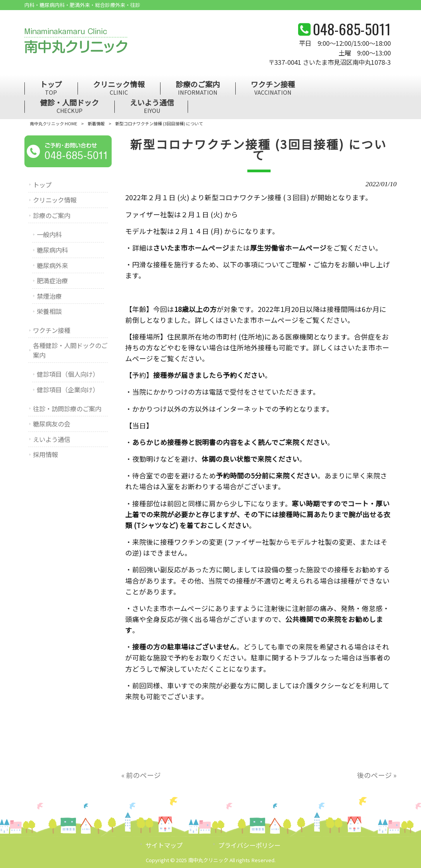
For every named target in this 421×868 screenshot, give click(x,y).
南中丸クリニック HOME (53, 123)
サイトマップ (164, 845)
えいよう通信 (52, 439)
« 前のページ (141, 775)
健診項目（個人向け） (68, 374)
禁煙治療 (49, 296)
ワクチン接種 (52, 330)
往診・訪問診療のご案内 (67, 409)
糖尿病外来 (52, 265)
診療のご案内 (52, 215)
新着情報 (96, 123)
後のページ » (377, 775)
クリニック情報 (55, 200)
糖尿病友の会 (52, 424)
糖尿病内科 (52, 250)
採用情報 (45, 454)
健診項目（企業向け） (68, 390)
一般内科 (49, 234)
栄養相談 (49, 311)
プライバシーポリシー (249, 845)
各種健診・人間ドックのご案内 (70, 350)
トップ (42, 185)
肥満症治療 (52, 281)
